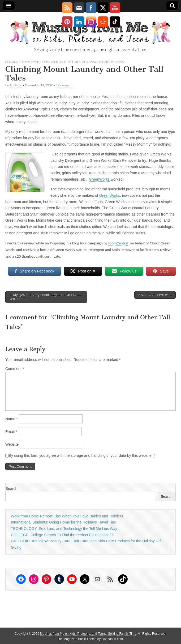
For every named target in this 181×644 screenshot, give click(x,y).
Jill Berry (16, 85)
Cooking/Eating (18, 62)
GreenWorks (99, 179)
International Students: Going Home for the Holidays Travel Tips (63, 522)
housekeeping (52, 62)
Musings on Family (96, 62)
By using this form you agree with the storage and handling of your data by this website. (82, 456)
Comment (15, 369)
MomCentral (118, 243)
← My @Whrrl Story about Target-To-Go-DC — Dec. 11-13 (45, 297)
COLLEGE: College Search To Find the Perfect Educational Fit (62, 535)
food (35, 62)
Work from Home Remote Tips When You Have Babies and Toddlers (67, 516)
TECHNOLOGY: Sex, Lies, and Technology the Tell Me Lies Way (64, 529)
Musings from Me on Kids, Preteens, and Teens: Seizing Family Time (88, 634)
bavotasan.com (112, 639)
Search (11, 489)
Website (12, 444)
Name (12, 419)
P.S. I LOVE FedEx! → (155, 295)
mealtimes (72, 62)
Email (11, 432)
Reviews (117, 62)
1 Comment (64, 85)
